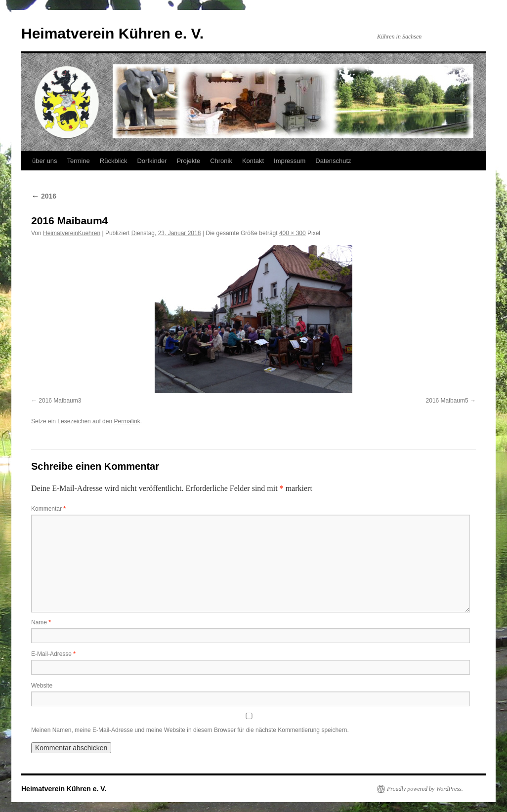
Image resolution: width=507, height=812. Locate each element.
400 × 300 (293, 233)
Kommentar (48, 509)
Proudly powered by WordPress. (425, 789)
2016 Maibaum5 (447, 401)
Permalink (127, 421)
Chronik (221, 161)
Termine (79, 161)
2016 (44, 196)
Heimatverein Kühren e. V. (112, 33)
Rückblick (114, 161)
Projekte (188, 161)
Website (42, 686)
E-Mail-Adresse (53, 654)
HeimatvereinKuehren (72, 233)
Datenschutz (333, 161)
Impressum (290, 161)
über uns (45, 161)
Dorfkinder (152, 161)
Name (41, 622)
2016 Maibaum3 (60, 401)
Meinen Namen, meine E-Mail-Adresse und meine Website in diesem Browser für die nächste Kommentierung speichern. (190, 730)
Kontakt (253, 161)
